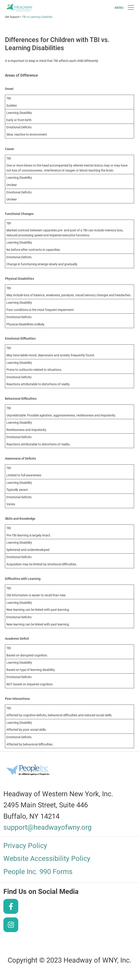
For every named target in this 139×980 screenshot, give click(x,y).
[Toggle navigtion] (124, 7)
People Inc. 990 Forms (38, 872)
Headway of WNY (19, 8)
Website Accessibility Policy (47, 859)
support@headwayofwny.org (47, 827)
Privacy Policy (25, 846)
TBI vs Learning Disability (37, 17)
